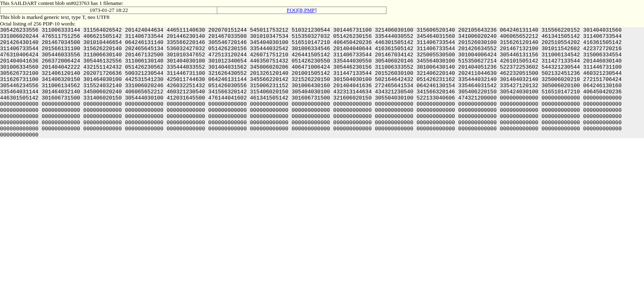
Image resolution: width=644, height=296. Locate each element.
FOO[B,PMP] (302, 10)
